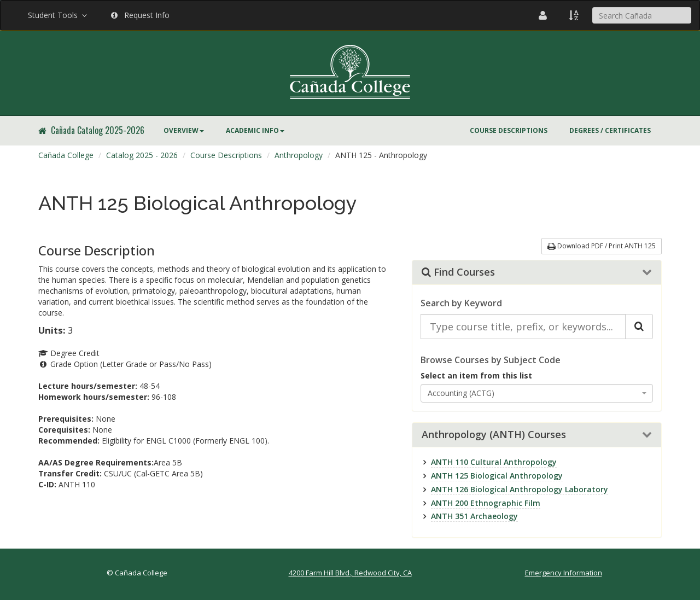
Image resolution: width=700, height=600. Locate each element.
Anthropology (299, 155)
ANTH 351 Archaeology (474, 516)
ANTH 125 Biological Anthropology (497, 476)
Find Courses (458, 272)
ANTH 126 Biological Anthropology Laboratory (520, 489)
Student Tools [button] (59, 15)
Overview (184, 130)
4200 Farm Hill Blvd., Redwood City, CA (350, 573)
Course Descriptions (509, 130)
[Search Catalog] (639, 327)
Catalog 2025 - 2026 (142, 155)
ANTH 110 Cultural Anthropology (494, 462)
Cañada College (66, 155)
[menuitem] (184, 131)
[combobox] (537, 393)
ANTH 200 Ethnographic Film (486, 503)
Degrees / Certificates (610, 130)
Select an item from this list (476, 375)
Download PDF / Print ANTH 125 (602, 246)
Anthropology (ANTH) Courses (494, 435)
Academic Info (255, 130)
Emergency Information (564, 573)
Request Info (140, 15)
